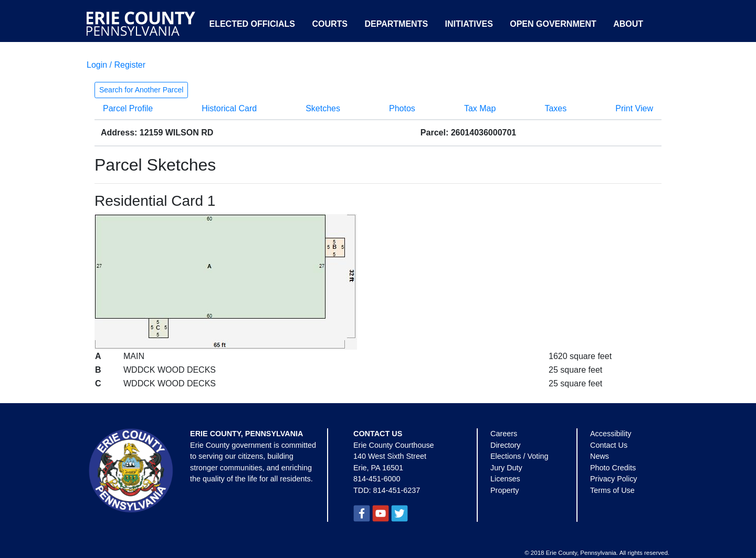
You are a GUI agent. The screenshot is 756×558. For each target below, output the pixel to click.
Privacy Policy (614, 479)
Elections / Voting (519, 456)
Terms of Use (612, 490)
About (628, 24)
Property (505, 490)
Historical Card (229, 108)
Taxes (555, 108)
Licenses (505, 479)
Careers (504, 434)
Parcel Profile (128, 108)
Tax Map (480, 108)
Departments (396, 24)
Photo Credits (613, 468)
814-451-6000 (377, 479)
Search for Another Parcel (141, 90)
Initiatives (469, 24)
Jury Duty (506, 468)
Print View (634, 108)
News (600, 456)
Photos (402, 108)
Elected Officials (252, 24)
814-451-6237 (397, 490)
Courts (330, 24)
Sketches (323, 108)
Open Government (553, 24)
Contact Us (609, 445)
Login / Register (116, 65)
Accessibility (611, 434)
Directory (506, 445)
